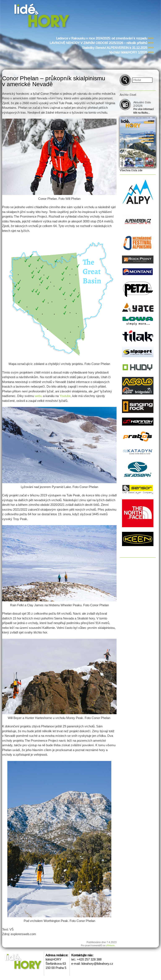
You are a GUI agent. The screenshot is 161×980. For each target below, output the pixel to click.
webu (38, 396)
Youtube (65, 396)
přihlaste (110, 945)
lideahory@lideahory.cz (97, 964)
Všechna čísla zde (131, 170)
